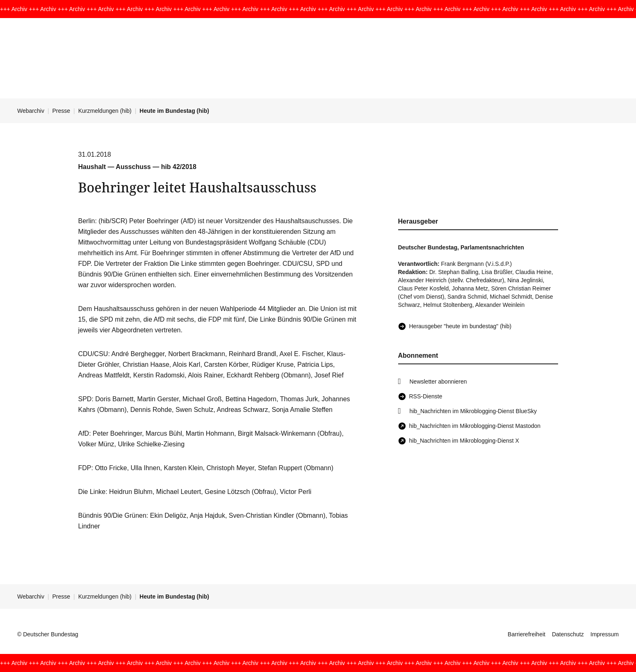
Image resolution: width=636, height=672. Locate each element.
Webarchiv (31, 111)
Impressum (605, 634)
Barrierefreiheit (527, 634)
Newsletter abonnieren (438, 382)
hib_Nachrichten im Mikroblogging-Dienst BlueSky (473, 411)
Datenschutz (568, 634)
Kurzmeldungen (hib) (105, 111)
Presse (62, 111)
